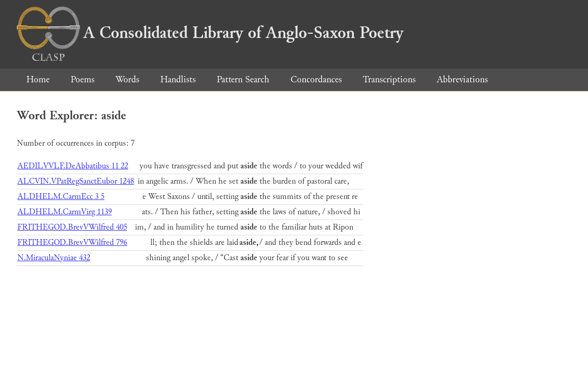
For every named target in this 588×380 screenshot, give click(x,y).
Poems (83, 79)
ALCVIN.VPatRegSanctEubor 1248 (76, 181)
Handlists (178, 79)
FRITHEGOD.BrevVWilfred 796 (72, 243)
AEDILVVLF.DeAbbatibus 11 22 (73, 166)
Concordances (316, 79)
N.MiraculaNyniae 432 (54, 258)
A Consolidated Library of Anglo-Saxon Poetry (210, 33)
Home (38, 79)
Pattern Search (243, 79)
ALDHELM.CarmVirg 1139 (65, 212)
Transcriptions (389, 79)
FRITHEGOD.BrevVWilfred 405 (72, 227)
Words (127, 79)
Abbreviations (462, 79)
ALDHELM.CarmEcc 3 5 (61, 197)
